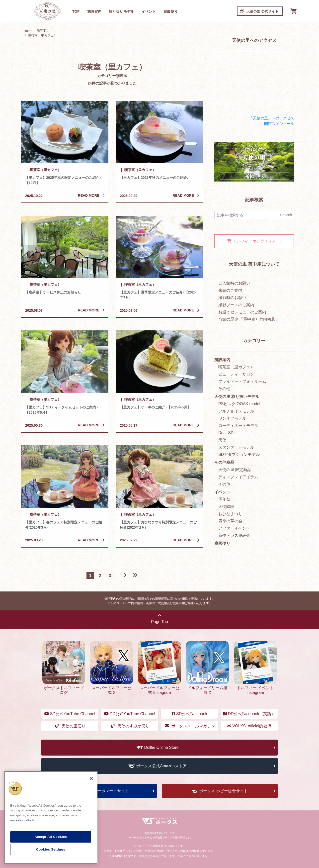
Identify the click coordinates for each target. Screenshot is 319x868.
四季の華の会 (230, 521)
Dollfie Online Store (161, 747)
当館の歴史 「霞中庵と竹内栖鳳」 (249, 319)
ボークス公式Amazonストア (161, 766)
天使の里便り (70, 726)
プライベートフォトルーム (242, 381)
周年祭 (224, 499)
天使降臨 (226, 507)
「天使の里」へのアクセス (272, 118)
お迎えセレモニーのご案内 (242, 312)
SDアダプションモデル (239, 454)
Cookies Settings (51, 849)
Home (28, 31)
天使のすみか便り (130, 726)
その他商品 (224, 462)
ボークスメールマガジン (190, 726)
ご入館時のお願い (234, 283)
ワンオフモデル (232, 418)
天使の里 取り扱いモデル (237, 397)
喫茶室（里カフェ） (42, 36)
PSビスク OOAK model (239, 404)
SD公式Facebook (190, 714)
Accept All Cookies (51, 837)
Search (286, 215)
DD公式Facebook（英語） (249, 714)
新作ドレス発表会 (234, 535)
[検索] (246, 215)
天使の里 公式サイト (259, 11)
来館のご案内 (230, 290)
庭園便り (171, 11)
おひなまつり (230, 514)
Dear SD (226, 433)
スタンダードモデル (236, 447)
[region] (51, 818)
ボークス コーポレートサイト (103, 791)
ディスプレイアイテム (238, 477)
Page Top (159, 619)
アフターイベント (234, 528)
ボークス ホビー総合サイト (224, 791)
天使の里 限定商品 (235, 470)
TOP (76, 11)
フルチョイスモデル (236, 411)
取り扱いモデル (121, 11)
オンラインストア (255, 241)
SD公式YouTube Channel (70, 714)
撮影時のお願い (232, 298)
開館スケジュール (279, 124)
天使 (222, 440)
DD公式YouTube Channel (130, 714)
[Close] (91, 778)
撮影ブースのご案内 (236, 305)
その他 (224, 389)
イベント (149, 11)
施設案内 (94, 11)
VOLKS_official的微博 (249, 726)
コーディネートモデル (238, 426)
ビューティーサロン (236, 374)
